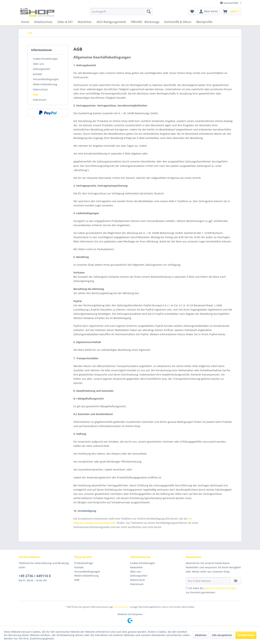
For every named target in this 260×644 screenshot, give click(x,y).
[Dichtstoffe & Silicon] (178, 22)
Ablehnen (201, 635)
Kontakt (37, 74)
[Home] (25, 22)
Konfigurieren (246, 635)
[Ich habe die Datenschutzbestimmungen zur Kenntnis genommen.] (187, 588)
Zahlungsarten (42, 69)
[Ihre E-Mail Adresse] (208, 581)
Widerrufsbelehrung (45, 84)
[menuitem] (121, 11)
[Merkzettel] (192, 11)
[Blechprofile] (204, 22)
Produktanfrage (84, 563)
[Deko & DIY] (65, 22)
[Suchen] (149, 11)
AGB (35, 95)
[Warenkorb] (231, 11)
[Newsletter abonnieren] (236, 581)
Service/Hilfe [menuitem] (230, 3)
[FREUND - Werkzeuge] (145, 22)
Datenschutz (40, 89)
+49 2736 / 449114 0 (35, 576)
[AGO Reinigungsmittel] (111, 22)
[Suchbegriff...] (121, 11)
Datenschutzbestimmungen (221, 588)
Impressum (40, 100)
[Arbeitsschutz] (43, 22)
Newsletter (136, 567)
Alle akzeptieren (222, 635)
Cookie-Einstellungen (45, 59)
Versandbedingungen (46, 79)
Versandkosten (121, 607)
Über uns (38, 64)
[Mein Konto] (209, 11)
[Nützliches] (85, 22)
